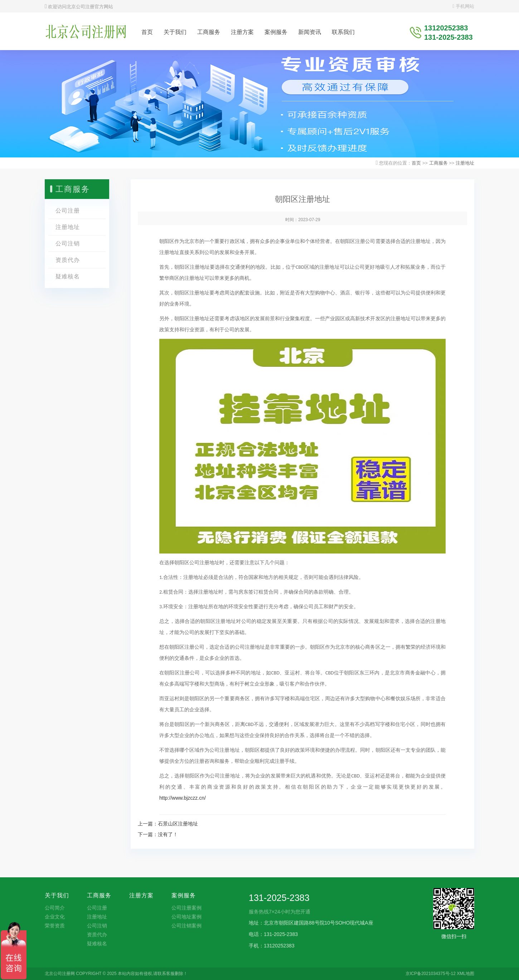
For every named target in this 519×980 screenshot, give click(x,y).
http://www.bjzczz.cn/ (183, 798)
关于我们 (175, 32)
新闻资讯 (310, 32)
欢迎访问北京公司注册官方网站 (79, 7)
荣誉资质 (55, 926)
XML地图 (465, 974)
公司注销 (68, 243)
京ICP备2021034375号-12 (431, 974)
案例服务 (276, 32)
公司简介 (55, 908)
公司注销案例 (186, 926)
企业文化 (55, 917)
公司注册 (68, 211)
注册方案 (242, 32)
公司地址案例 (186, 917)
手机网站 (463, 6)
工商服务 (209, 32)
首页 (147, 32)
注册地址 (465, 163)
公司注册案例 (186, 908)
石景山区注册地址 (178, 824)
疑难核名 (68, 276)
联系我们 (343, 32)
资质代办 (68, 260)
